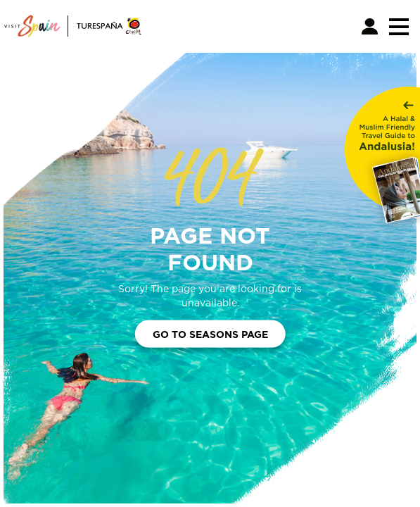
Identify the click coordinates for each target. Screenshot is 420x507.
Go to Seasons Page (210, 333)
